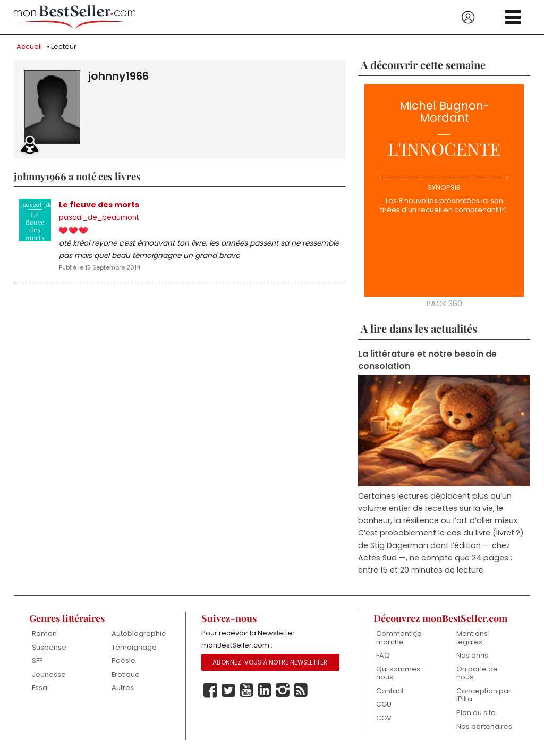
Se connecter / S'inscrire (468, 18)
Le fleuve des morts (99, 205)
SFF (37, 661)
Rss (301, 691)
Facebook (210, 691)
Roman (44, 633)
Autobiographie (139, 633)
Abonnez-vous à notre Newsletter (270, 662)
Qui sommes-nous (400, 673)
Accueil (29, 47)
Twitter (228, 691)
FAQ (383, 655)
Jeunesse (49, 674)
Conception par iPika (484, 695)
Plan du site (476, 713)
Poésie (124, 661)
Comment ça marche (399, 638)
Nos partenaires (484, 726)
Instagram (283, 691)
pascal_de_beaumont (99, 217)
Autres (123, 688)
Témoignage (134, 647)
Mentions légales (472, 638)
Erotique (126, 674)
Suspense (49, 647)
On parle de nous (477, 673)
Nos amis (472, 655)
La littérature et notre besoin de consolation (427, 360)
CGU (384, 704)
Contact (390, 691)
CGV (384, 718)
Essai (40, 688)
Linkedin (265, 691)
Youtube (246, 691)
